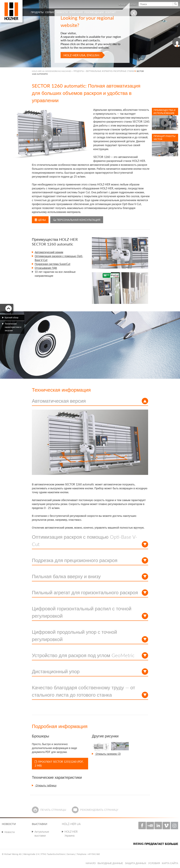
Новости (10, 832)
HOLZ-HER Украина (71, 834)
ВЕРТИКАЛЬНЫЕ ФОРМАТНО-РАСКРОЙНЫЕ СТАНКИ (110, 71)
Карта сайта (170, 863)
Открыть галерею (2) (108, 754)
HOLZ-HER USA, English (81, 55)
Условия (154, 863)
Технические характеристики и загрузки (13, 327)
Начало (91, 863)
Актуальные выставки (42, 834)
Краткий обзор (12, 317)
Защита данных (136, 863)
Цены (40, 220)
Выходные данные (110, 863)
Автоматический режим (49, 252)
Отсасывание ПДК (46, 268)
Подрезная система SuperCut (52, 264)
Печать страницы (53, 810)
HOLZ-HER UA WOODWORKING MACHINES (52, 71)
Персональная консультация (77, 220)
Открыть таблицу (46, 785)
